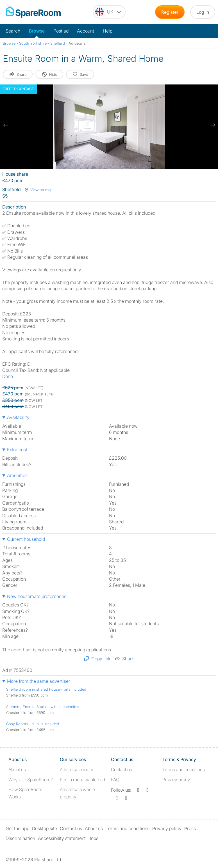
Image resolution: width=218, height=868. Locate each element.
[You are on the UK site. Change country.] (109, 12)
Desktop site (45, 828)
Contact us (122, 769)
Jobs (93, 838)
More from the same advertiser (39, 681)
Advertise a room (77, 769)
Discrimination (20, 838)
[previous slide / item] (6, 125)
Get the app (17, 828)
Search (13, 31)
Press (190, 828)
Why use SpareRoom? (31, 780)
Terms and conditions (184, 769)
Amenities (17, 475)
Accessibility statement (62, 838)
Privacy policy (176, 780)
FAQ (115, 780)
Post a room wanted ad (82, 780)
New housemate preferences (37, 596)
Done (8, 376)
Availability (18, 417)
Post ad (61, 31)
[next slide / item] (212, 125)
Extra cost (17, 450)
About (17, 769)
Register (170, 12)
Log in (203, 12)
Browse (37, 31)
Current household (26, 539)
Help (108, 31)
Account (86, 31)
